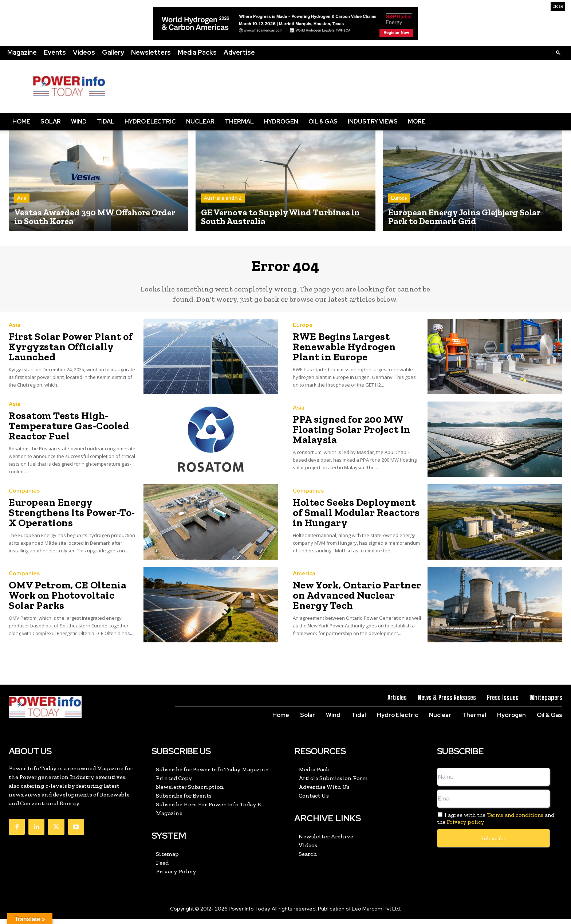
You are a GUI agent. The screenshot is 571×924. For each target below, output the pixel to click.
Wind (79, 122)
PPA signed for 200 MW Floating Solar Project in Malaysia (344, 434)
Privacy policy (465, 827)
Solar (51, 122)
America (304, 581)
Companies (24, 502)
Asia (22, 198)
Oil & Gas (323, 122)
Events (55, 52)
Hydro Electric (150, 122)
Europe (399, 198)
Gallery (113, 52)
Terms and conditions (515, 820)
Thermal (239, 122)
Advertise (239, 52)
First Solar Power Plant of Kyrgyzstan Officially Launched (62, 352)
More (417, 122)
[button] (558, 52)
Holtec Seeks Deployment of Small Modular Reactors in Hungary (352, 517)
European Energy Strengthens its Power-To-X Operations (72, 517)
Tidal (106, 122)
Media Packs (197, 52)
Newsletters (151, 52)
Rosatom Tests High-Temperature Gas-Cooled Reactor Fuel (61, 430)
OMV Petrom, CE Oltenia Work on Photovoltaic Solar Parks (73, 600)
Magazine (22, 52)
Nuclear (200, 122)
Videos (84, 52)
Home (21, 122)
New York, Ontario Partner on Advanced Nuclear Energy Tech (354, 600)
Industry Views (373, 122)
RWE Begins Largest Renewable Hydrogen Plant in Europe (356, 352)
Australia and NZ (223, 198)
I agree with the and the (496, 823)
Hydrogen (281, 122)
